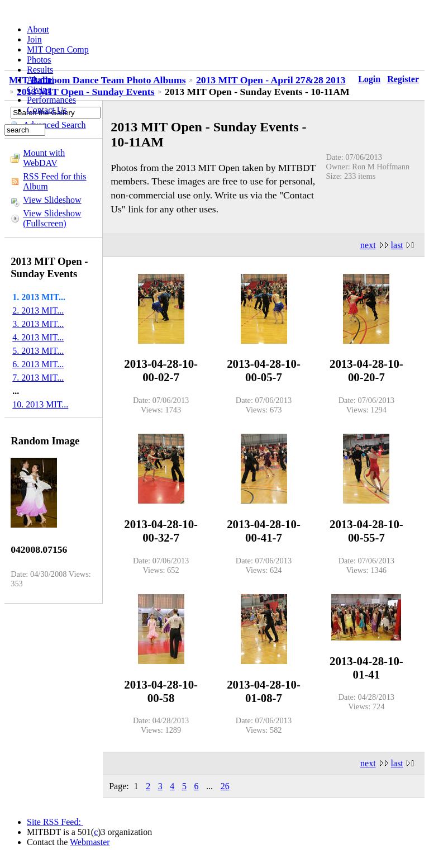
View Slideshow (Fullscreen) (52, 218)
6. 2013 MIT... (38, 364)
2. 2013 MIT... (38, 310)
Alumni (40, 80)
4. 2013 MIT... (38, 337)
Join (34, 39)
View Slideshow (52, 200)
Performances (51, 100)
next (368, 245)
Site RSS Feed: (55, 822)
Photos (39, 60)
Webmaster (90, 842)
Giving (39, 90)
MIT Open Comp (58, 49)
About (38, 29)
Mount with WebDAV (44, 158)
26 (225, 786)
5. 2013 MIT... (38, 351)
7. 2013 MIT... (38, 378)
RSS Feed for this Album (54, 181)
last (397, 245)
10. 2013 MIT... (40, 404)
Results (40, 70)
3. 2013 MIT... (38, 324)
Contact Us (47, 110)
